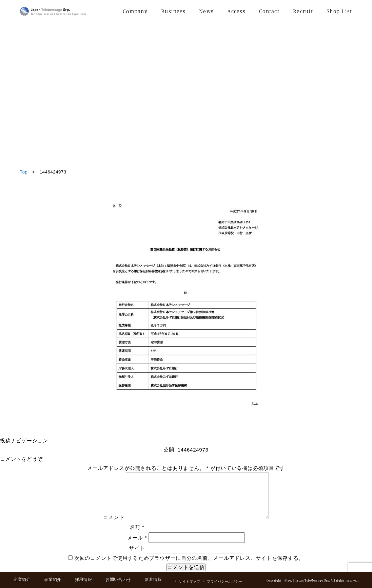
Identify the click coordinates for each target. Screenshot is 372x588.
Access (236, 11)
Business (173, 11)
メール (137, 538)
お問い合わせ (118, 580)
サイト (137, 548)
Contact (269, 11)
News (206, 11)
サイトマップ (189, 581)
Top (24, 172)
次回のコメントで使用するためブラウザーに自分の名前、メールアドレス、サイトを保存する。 (189, 558)
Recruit (303, 11)
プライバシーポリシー (225, 581)
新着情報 (153, 580)
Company (135, 11)
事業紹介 (53, 580)
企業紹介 (22, 580)
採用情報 (83, 580)
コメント (114, 517)
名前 (137, 527)
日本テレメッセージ (53, 11)
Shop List (339, 11)
